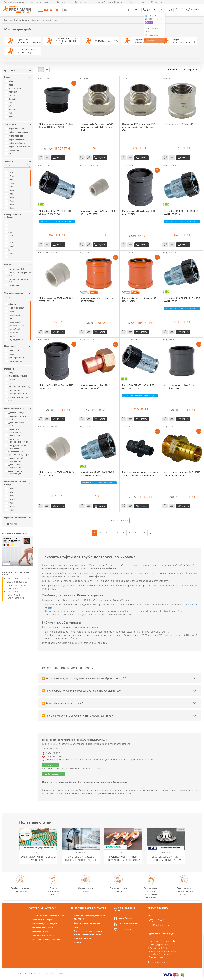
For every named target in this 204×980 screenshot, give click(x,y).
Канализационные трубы (43, 920)
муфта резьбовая (15, 143)
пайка (10, 311)
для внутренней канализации (14, 466)
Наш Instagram (125, 930)
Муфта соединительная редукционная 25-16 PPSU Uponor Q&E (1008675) (140, 474)
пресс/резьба (13, 322)
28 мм (10, 208)
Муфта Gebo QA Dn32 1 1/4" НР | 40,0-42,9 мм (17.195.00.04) (98, 474)
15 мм (10, 187)
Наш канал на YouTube (128, 924)
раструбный (13, 329)
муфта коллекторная (17, 132)
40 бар (10, 506)
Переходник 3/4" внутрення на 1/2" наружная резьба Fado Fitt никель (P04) (97, 127)
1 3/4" (10, 236)
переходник (13, 150)
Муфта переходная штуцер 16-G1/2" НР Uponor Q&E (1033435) (182, 474)
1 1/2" (10, 246)
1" (8, 239)
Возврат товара (83, 2)
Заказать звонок (50, 765)
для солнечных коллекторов (14, 431)
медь (9, 383)
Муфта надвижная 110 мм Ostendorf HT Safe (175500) (181, 387)
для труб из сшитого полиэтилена (17, 447)
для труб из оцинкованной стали (17, 440)
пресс (10, 318)
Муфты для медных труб (101, 41)
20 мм (10, 197)
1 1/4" (10, 243)
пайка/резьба (14, 315)
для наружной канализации (14, 472)
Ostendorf (12, 99)
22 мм (10, 201)
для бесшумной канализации (14, 460)
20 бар (10, 496)
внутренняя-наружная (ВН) (17, 280)
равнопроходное (15, 357)
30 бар (10, 503)
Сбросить (10, 524)
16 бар (10, 492)
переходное (12, 350)
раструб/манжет (15, 326)
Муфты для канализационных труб (178, 41)
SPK (9, 106)
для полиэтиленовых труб (17, 424)
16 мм (10, 190)
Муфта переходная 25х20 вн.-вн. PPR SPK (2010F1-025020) (98, 213)
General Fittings (14, 88)
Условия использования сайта (87, 935)
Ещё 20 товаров (120, 521)
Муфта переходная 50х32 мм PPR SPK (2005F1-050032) (57, 474)
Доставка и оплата (40, 2)
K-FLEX (10, 95)
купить (60, 158)
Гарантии (62, 2)
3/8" (9, 225)
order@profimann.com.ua (54, 774)
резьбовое (12, 333)
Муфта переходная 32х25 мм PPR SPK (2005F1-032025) (57, 300)
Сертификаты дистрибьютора (87, 923)
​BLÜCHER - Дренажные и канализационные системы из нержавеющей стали (166, 858)
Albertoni (11, 81)
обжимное (12, 304)
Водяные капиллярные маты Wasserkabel (38, 858)
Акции (77, 927)
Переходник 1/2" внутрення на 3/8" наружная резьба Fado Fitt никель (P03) (139, 127)
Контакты (157, 2)
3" (8, 257)
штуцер (10, 336)
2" (8, 250)
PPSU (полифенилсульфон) (17, 375)
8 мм (9, 173)
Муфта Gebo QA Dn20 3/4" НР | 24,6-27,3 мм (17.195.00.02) (182, 300)
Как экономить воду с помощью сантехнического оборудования (81, 858)
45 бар (10, 510)
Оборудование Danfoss (42, 932)
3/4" (9, 232)
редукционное (14, 361)
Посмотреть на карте (161, 962)
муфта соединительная (18, 146)
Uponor (10, 110)
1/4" (9, 221)
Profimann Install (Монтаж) (111, 2)
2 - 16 (143, 533)
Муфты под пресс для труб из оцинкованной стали (61, 41)
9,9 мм (10, 176)
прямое (11, 354)
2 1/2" (10, 253)
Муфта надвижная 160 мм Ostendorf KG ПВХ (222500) (98, 300)
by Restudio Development (52, 974)
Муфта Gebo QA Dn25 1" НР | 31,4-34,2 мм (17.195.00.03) (181, 213)
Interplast (11, 92)
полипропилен (14, 390)
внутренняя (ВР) (15, 269)
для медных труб (15, 413)
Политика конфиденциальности (88, 931)
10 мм (10, 180)
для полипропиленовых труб (18, 418)
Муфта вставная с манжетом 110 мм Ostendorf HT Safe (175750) (56, 125)
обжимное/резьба (16, 308)
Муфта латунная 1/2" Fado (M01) (179, 124)
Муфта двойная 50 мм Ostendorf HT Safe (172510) (139, 213)
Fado (9, 113)
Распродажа (137, 2)
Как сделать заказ (14, 2)
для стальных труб (16, 435)
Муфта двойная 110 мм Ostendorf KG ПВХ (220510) (139, 300)
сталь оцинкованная (17, 397)
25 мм (10, 204)
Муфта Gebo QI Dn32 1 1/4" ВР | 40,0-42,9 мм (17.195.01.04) (55, 213)
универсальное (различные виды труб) (18, 453)
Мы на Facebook (126, 918)
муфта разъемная (15, 139)
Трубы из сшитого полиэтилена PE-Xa (48, 916)
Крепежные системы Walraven (45, 936)
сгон (9, 154)
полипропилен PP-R (16, 394)
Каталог (51, 10)
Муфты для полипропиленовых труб (23, 41)
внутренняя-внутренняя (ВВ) (18, 274)
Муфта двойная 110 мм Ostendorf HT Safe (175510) (56, 387)
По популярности (190, 69)
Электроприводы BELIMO (43, 928)
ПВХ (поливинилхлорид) (18, 387)
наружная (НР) (14, 285)
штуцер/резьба (14, 340)
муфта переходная (16, 136)
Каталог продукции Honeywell (44, 924)
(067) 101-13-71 (156, 10)
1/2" (9, 229)
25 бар (10, 499)
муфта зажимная (15, 129)
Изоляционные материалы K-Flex (46, 940)
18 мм (10, 194)
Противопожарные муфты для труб (21, 51)
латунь (10, 379)
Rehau (10, 117)
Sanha (10, 103)
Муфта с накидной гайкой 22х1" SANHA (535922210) (95, 387)
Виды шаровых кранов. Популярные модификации (123, 858)
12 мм (10, 183)
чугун (10, 401)
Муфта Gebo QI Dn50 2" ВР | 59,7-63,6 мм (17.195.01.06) (139, 387)
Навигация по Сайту (83, 939)
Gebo (9, 85)
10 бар (10, 489)
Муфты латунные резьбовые (136, 41)
